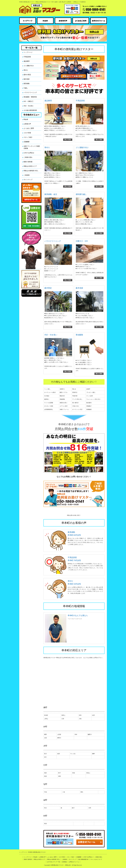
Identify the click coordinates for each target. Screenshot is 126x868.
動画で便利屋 (28, 162)
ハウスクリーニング (30, 92)
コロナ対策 (27, 133)
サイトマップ (28, 180)
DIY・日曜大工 (29, 101)
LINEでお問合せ (29, 153)
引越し (26, 88)
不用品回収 (27, 57)
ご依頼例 (27, 175)
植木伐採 (27, 79)
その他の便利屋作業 (30, 110)
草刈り (26, 70)
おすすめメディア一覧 (53, 862)
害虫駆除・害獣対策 (30, 97)
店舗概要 (27, 142)
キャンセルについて (96, 859)
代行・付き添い (29, 106)
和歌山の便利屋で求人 (31, 171)
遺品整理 (27, 61)
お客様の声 (27, 124)
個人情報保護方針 (83, 859)
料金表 (26, 119)
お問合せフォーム (74, 862)
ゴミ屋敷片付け (29, 66)
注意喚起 (64, 862)
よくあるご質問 (29, 128)
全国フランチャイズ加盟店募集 (32, 147)
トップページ (28, 52)
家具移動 (27, 84)
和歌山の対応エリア (30, 166)
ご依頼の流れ (28, 157)
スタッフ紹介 (28, 137)
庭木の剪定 (27, 75)
